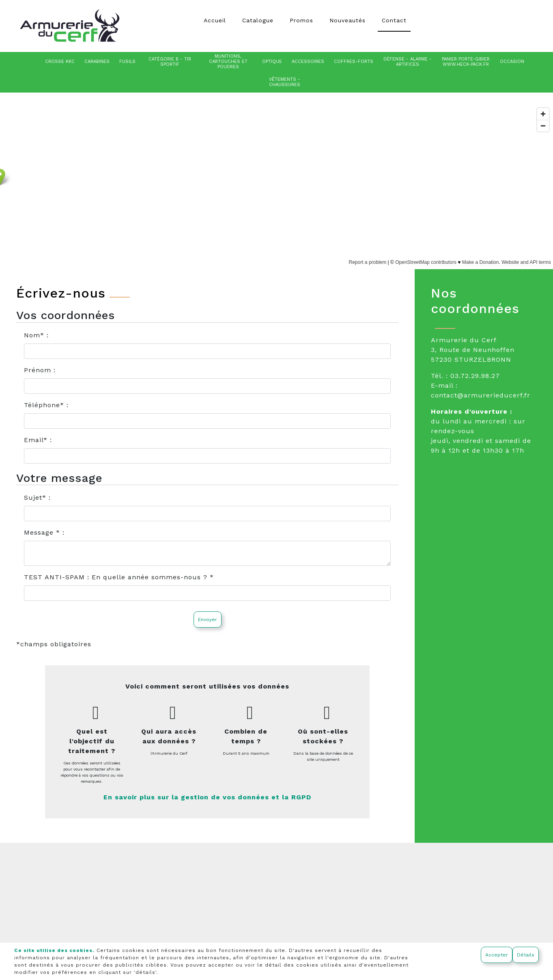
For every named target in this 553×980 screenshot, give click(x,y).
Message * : (44, 532)
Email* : (38, 440)
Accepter (497, 955)
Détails (526, 955)
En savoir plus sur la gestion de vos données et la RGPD (207, 797)
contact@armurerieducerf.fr (481, 395)
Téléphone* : (46, 405)
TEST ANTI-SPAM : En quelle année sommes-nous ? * (119, 577)
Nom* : (36, 335)
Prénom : (40, 370)
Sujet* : (37, 498)
